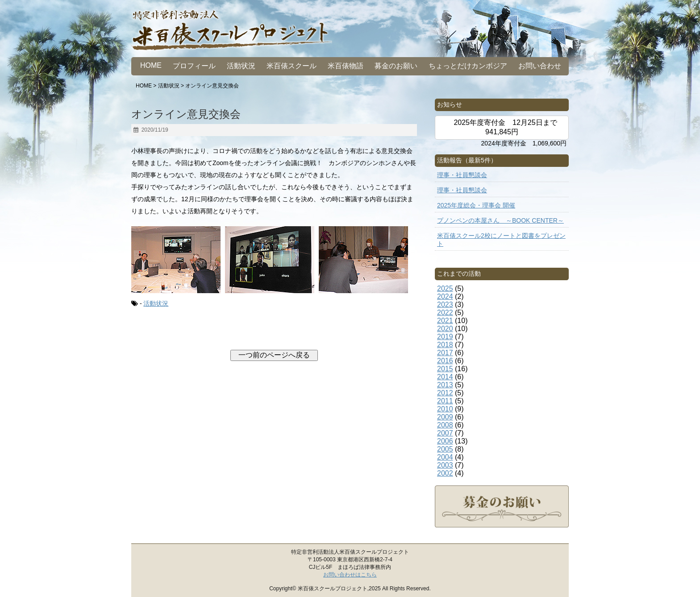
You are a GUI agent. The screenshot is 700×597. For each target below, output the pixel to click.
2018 (445, 345)
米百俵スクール (292, 66)
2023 (445, 305)
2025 (445, 288)
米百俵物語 (346, 66)
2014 (445, 377)
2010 (445, 409)
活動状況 (241, 66)
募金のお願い (396, 66)
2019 (445, 337)
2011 (445, 401)
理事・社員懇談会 (462, 175)
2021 (445, 321)
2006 (445, 441)
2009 (445, 417)
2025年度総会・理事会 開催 (476, 205)
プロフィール (194, 66)
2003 (445, 465)
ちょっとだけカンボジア (468, 66)
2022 (445, 313)
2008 (445, 425)
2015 (445, 369)
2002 (445, 473)
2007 (445, 433)
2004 (445, 457)
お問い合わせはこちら (350, 575)
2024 (445, 296)
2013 (445, 385)
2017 (445, 353)
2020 (445, 329)
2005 (445, 449)
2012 (445, 393)
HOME (151, 65)
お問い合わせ (540, 66)
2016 (445, 361)
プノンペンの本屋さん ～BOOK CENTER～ (500, 220)
